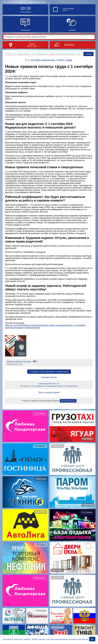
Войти (65, 11)
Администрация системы (37, 2)
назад (88, 54)
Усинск (32, 44)
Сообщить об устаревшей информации (49, 372)
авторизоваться (68, 401)
